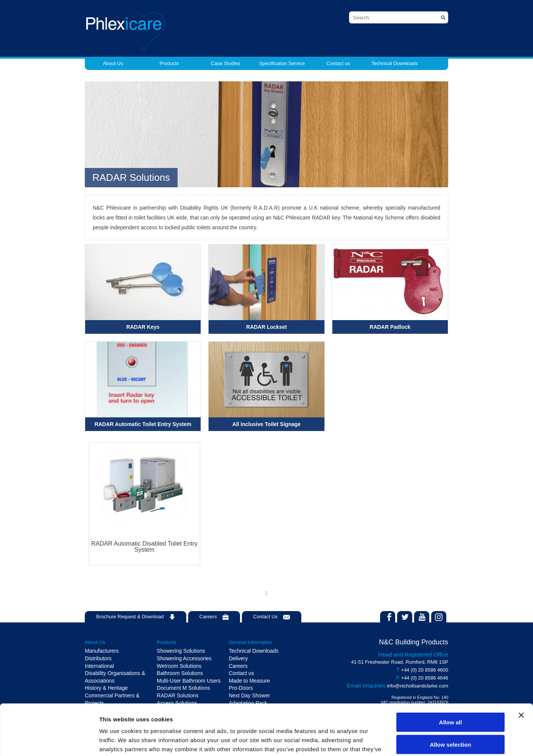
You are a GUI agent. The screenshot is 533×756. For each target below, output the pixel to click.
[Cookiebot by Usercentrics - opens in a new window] (49, 741)
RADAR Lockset (266, 327)
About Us (113, 63)
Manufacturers (102, 651)
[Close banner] (521, 667)
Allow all (451, 674)
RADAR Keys (143, 327)
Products (169, 63)
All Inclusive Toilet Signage (266, 424)
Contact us (338, 63)
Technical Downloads (394, 63)
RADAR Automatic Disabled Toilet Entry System (144, 547)
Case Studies (225, 63)
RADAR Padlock (390, 327)
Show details (397, 741)
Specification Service (282, 63)
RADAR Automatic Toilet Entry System (143, 424)
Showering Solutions (181, 651)
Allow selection (450, 697)
